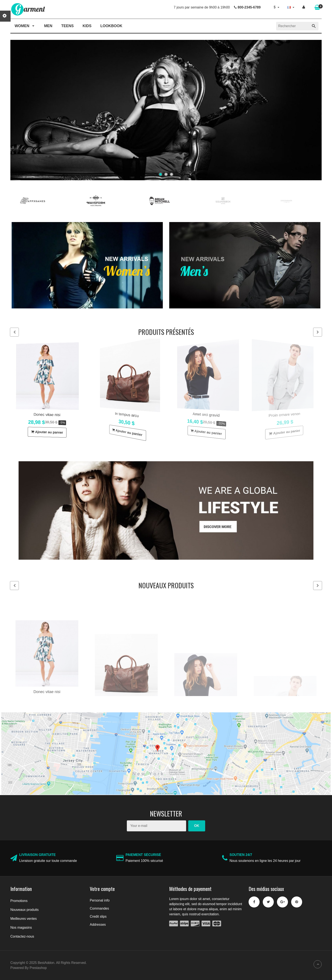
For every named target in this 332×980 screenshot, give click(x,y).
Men (48, 26)
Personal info (100, 900)
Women (25, 26)
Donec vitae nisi (46, 415)
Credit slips (98, 916)
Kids (87, 26)
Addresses (98, 925)
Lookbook (111, 26)
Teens (67, 26)
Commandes (99, 908)
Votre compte (102, 889)
